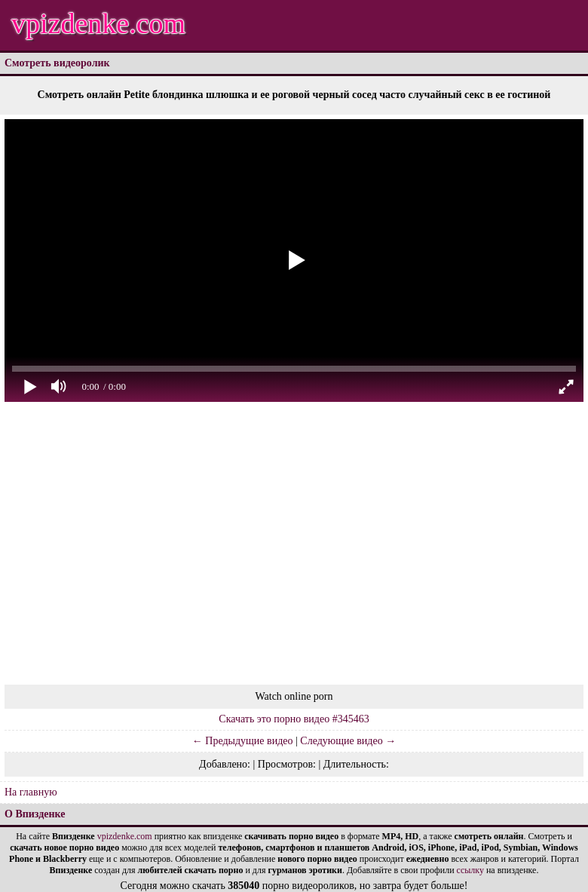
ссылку (470, 870)
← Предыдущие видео (243, 741)
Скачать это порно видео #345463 (294, 719)
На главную (31, 792)
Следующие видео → (348, 741)
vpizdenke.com (98, 23)
